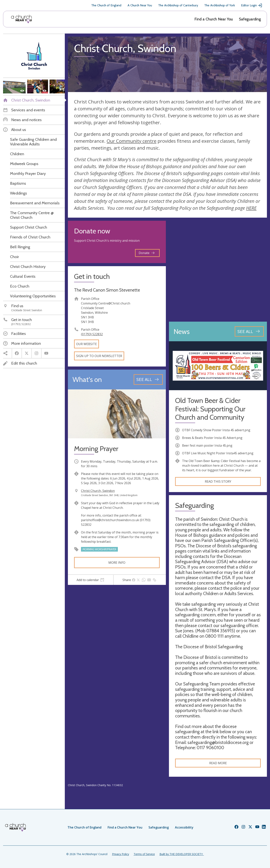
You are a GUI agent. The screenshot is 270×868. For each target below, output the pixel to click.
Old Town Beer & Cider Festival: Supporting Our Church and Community (210, 409)
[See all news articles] (249, 331)
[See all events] (148, 379)
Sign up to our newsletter (99, 356)
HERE (251, 208)
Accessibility (184, 827)
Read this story (218, 481)
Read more (218, 763)
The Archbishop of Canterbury (178, 5)
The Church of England (106, 5)
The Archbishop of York (220, 5)
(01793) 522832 (92, 334)
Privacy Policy (121, 854)
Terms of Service (144, 854)
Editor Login (252, 5)
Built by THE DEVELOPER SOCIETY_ (182, 854)
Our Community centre (132, 141)
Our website (86, 344)
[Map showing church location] (218, 270)
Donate (147, 253)
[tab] (91, 580)
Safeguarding (250, 19)
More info (117, 563)
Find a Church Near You (214, 19)
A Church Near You (140, 5)
